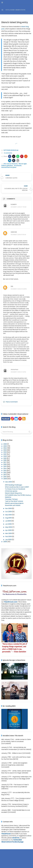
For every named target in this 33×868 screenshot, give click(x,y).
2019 (5, 458)
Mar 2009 (9, 533)
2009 (5, 479)
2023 (5, 450)
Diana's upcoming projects (14, 503)
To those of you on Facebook (15, 489)
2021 (5, 454)
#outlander (18, 166)
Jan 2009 (9, 540)
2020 (5, 456)
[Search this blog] (16, 432)
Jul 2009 (8, 521)
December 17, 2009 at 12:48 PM (19, 289)
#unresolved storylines (9, 167)
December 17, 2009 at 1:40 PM (18, 372)
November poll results (13, 505)
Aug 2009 (9, 518)
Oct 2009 (9, 512)
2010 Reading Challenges (14, 485)
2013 (5, 471)
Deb (12, 286)
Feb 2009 (9, 537)
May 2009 (9, 527)
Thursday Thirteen (11, 499)
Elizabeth (14, 204)
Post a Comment (10, 402)
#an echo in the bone (11, 164)
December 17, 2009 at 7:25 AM (18, 207)
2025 (5, 446)
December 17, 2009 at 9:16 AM (18, 235)
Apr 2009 (9, 530)
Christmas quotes (11, 491)
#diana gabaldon (7, 166)
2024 (5, 448)
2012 (5, 473)
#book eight (23, 164)
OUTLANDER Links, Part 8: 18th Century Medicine (18, 496)
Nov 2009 (9, 508)
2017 (5, 462)
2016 (5, 464)
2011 (5, 475)
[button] (10, 156)
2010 (5, 477)
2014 (5, 469)
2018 (5, 460)
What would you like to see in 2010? (17, 487)
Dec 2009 (9, 482)
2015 (5, 466)
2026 (5, 444)
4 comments (8, 153)
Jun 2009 (9, 524)
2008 (5, 542)
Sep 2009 (9, 515)
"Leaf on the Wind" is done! (14, 501)
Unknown (14, 232)
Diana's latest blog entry (13, 493)
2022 (5, 452)
